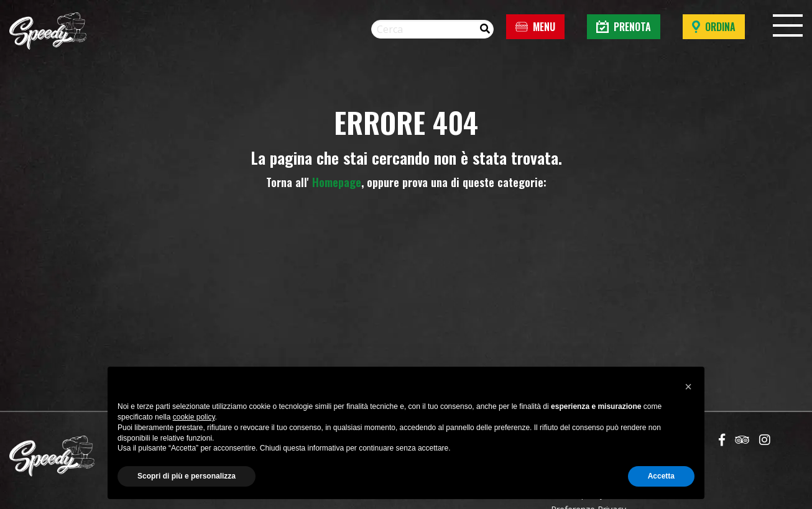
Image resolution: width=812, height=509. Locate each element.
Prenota (624, 27)
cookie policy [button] (194, 417)
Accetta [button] (661, 476)
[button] (688, 387)
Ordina (714, 27)
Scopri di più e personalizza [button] (187, 476)
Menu (535, 27)
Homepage (337, 182)
